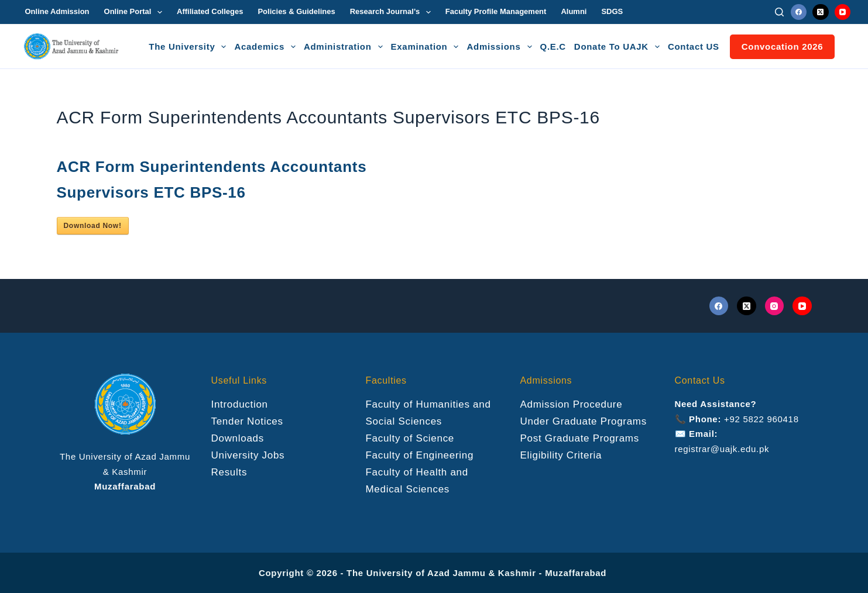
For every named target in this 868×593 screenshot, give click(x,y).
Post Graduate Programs (580, 438)
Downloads (238, 438)
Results (229, 472)
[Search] (779, 12)
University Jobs (248, 455)
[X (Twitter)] (821, 12)
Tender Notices (247, 421)
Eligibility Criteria (561, 455)
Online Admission (57, 11)
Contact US (694, 46)
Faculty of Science (410, 438)
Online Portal (136, 12)
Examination (427, 47)
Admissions (501, 47)
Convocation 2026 (783, 46)
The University (189, 47)
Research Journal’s (393, 12)
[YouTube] (843, 12)
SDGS (612, 11)
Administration (345, 47)
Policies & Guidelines (296, 11)
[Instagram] (775, 306)
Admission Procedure (572, 404)
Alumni (574, 11)
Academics (267, 47)
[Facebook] (799, 12)
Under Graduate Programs (584, 421)
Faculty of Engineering (420, 455)
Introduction (240, 404)
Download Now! (93, 226)
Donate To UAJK (619, 47)
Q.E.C (553, 46)
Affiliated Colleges (210, 11)
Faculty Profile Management (496, 11)
